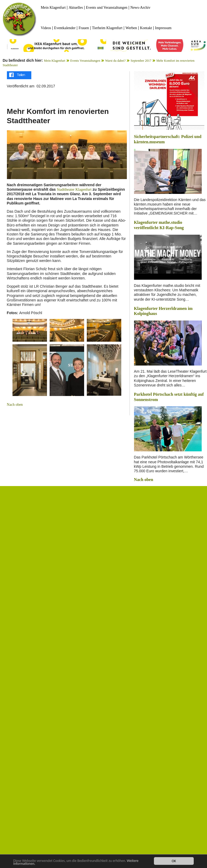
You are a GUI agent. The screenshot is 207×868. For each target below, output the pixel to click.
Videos (46, 28)
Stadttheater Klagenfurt (74, 190)
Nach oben (15, 405)
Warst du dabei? (115, 61)
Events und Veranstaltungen (107, 8)
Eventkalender (65, 28)
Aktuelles (76, 8)
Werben (131, 28)
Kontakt (146, 28)
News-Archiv (140, 8)
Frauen (84, 28)
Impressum (163, 28)
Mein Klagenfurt (53, 8)
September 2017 (141, 61)
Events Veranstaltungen (85, 61)
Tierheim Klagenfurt (107, 28)
